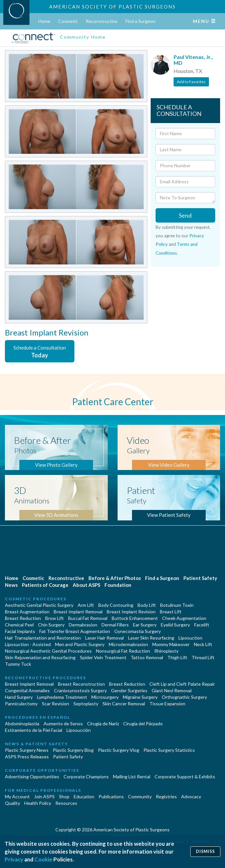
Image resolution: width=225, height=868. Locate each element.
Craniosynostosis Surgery (80, 690)
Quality (12, 803)
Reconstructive (102, 21)
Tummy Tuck (18, 664)
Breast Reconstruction (81, 684)
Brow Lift (55, 618)
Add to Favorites (191, 82)
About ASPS (86, 585)
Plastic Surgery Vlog (119, 750)
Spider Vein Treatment (103, 657)
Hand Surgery (19, 697)
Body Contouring (116, 605)
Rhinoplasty (166, 651)
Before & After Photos (115, 578)
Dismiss (205, 851)
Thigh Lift (177, 657)
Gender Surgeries (129, 690)
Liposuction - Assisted (28, 644)
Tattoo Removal (147, 657)
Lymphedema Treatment (62, 697)
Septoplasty (86, 704)
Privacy (14, 859)
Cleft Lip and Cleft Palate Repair (182, 684)
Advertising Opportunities (32, 777)
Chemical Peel (19, 625)
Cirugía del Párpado (143, 723)
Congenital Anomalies (27, 690)
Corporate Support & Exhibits (185, 777)
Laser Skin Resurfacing (151, 638)
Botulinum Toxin (177, 605)
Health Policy (38, 803)
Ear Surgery (145, 625)
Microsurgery (105, 697)
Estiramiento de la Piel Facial (34, 730)
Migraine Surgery (140, 697)
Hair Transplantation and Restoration (43, 638)
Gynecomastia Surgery (138, 631)
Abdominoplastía (22, 723)
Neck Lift (203, 644)
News (11, 585)
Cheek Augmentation (184, 618)
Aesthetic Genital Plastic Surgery (39, 605)
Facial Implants (20, 631)
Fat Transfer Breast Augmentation (75, 631)
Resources (66, 803)
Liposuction (190, 638)
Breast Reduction (23, 618)
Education (84, 796)
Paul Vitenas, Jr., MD (193, 60)
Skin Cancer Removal (124, 704)
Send (185, 215)
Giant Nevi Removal (172, 690)
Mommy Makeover (171, 644)
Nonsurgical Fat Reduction (123, 651)
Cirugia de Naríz (103, 723)
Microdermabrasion (128, 644)
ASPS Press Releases (27, 757)
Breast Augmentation (27, 612)
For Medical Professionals (43, 790)
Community (140, 796)
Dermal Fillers (115, 625)
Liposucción (79, 730)
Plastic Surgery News (27, 750)
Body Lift (147, 605)
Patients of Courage (45, 585)
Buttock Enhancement (135, 618)
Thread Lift (203, 657)
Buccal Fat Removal (88, 618)
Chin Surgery (51, 625)
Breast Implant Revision (131, 612)
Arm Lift (86, 605)
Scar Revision (56, 704)
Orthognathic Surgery (184, 697)
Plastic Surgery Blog (73, 750)
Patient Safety (200, 578)
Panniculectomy (21, 704)
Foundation (118, 585)
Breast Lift (171, 612)
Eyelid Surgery (175, 625)
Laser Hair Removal (104, 638)
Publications (111, 796)
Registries (166, 796)
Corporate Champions (86, 777)
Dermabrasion (83, 625)
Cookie (43, 859)
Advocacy (191, 796)
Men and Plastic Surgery (80, 644)
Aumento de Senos (63, 723)
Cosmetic (68, 21)
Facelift (202, 625)
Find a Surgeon (141, 21)
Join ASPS (44, 796)
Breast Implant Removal (78, 612)
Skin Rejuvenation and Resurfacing (40, 657)
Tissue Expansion (167, 704)
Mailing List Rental (132, 777)
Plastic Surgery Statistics (169, 750)
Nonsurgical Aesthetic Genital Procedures (48, 651)
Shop (64, 796)
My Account (17, 796)
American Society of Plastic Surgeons (112, 7)
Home (44, 21)
